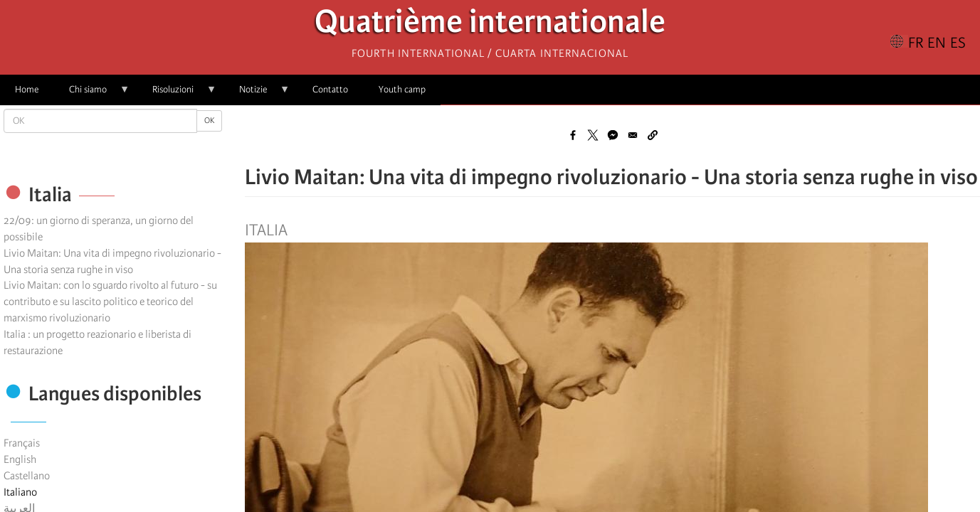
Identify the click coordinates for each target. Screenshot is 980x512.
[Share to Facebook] (573, 135)
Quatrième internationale (490, 25)
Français (22, 443)
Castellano (27, 476)
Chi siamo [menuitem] (92, 94)
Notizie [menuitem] (257, 94)
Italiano (20, 492)
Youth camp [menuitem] (402, 89)
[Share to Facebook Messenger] (613, 135)
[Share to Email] (633, 135)
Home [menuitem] (27, 89)
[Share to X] (593, 135)
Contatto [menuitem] (330, 89)
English (20, 459)
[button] (653, 135)
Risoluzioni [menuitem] (177, 94)
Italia (266, 230)
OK (209, 121)
